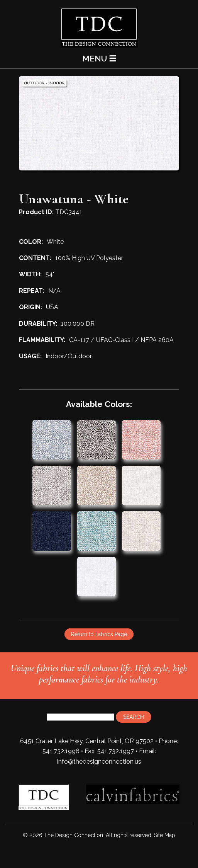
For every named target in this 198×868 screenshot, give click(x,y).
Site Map (165, 835)
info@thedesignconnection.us (99, 762)
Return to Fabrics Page (99, 634)
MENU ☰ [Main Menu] (99, 59)
